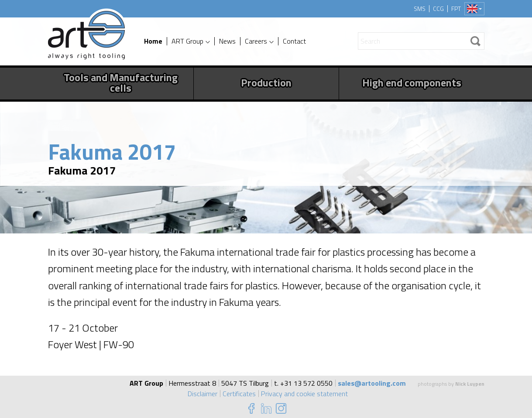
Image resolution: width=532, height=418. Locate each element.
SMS (420, 9)
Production (266, 82)
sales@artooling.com (372, 383)
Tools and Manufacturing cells (121, 82)
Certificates (239, 394)
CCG (438, 9)
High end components (412, 82)
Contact (294, 41)
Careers (256, 41)
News (227, 41)
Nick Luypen (470, 384)
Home (153, 41)
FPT (456, 9)
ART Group (187, 41)
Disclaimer (203, 394)
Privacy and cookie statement (304, 394)
